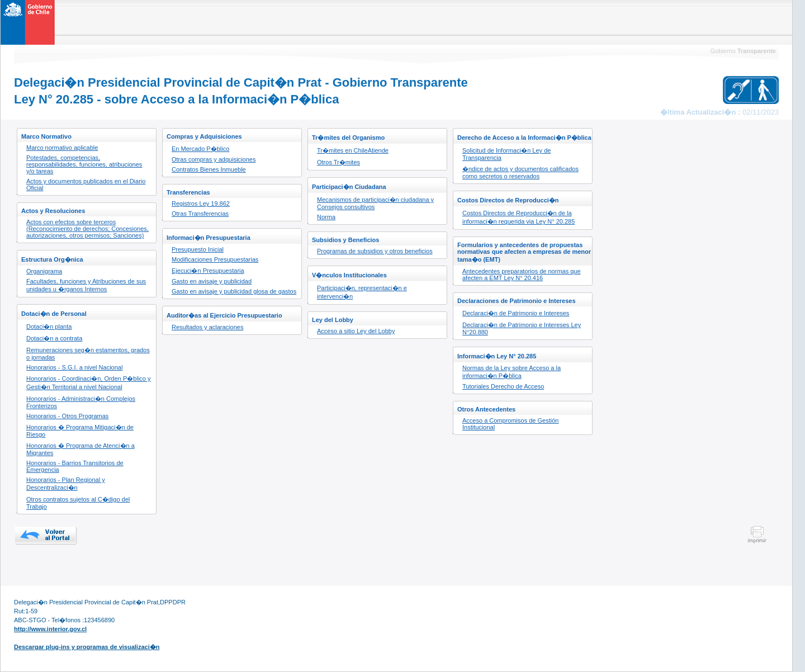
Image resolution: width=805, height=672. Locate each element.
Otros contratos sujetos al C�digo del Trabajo (78, 503)
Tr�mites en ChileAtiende (353, 150)
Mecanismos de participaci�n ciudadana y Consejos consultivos (375, 203)
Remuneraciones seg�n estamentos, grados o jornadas (88, 354)
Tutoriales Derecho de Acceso (503, 386)
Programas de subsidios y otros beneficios (375, 251)
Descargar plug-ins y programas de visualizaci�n (87, 647)
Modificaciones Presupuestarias (215, 259)
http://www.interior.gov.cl (50, 629)
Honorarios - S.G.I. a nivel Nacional (74, 367)
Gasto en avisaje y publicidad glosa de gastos (234, 291)
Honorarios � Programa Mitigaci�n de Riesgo (80, 431)
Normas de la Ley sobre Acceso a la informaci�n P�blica (512, 372)
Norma (326, 217)
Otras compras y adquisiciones (214, 159)
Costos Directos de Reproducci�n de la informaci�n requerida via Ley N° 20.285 (518, 217)
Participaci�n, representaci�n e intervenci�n (362, 292)
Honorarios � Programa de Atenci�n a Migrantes (80, 449)
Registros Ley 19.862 (201, 204)
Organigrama (44, 271)
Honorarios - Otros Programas (67, 416)
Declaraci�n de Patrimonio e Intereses (516, 313)
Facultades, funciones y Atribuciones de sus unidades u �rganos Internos (86, 285)
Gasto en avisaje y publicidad (212, 281)
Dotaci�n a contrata (54, 338)
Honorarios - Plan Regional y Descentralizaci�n (66, 484)
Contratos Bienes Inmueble (209, 169)
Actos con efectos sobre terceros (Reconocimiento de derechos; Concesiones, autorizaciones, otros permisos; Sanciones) (87, 229)
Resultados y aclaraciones (207, 327)
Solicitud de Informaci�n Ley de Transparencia (506, 154)
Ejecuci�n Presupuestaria (208, 271)
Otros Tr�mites (338, 162)
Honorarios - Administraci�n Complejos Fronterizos (81, 402)
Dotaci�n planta (49, 326)
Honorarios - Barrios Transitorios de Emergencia (75, 466)
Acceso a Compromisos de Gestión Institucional (510, 424)
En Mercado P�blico (200, 149)
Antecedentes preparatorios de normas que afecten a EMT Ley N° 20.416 (522, 275)
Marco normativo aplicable (62, 148)
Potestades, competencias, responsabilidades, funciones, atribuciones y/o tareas (84, 164)
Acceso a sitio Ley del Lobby (356, 331)
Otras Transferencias (200, 214)
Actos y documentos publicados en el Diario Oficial (86, 184)
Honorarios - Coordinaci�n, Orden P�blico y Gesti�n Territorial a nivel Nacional (89, 383)
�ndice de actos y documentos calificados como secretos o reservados (520, 172)
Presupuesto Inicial (198, 249)
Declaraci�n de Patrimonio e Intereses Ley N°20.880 (522, 328)
